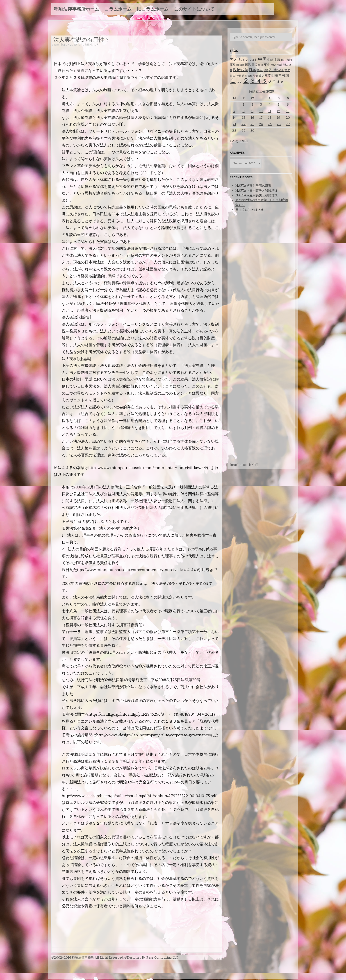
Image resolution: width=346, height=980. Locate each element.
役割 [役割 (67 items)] (279, 65)
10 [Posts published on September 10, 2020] (261, 111)
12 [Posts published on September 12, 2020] (279, 111)
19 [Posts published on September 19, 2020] (279, 118)
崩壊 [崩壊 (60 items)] (273, 65)
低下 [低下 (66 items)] (284, 60)
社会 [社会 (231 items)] (273, 70)
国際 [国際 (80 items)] (255, 65)
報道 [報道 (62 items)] (261, 65)
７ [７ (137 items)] (274, 81)
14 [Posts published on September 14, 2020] (234, 118)
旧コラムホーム (153, 9)
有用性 (88, 45)
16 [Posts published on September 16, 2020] (252, 118)
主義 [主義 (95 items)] (277, 60)
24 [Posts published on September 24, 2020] (261, 124)
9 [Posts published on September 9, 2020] (252, 111)
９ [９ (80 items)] (282, 82)
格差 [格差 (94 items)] (260, 70)
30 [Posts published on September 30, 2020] (252, 131)
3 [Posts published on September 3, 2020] (261, 105)
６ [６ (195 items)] (270, 81)
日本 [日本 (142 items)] (252, 70)
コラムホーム (118, 9)
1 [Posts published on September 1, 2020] (244, 105)
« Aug (234, 141)
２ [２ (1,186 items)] (246, 81)
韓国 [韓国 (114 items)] (286, 75)
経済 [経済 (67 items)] (281, 70)
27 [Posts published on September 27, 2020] (288, 124)
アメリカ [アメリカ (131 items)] (237, 60)
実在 (80, 45)
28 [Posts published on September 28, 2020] (234, 131)
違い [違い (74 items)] (262, 76)
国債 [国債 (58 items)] (242, 65)
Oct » (244, 141)
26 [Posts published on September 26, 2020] (279, 124)
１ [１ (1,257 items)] (233, 81)
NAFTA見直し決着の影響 (253, 186)
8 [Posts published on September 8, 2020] (244, 111)
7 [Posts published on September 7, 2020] (234, 111)
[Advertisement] (134, 51)
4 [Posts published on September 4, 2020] (270, 105)
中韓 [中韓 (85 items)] (270, 60)
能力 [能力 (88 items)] (287, 70)
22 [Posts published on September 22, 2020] (244, 124)
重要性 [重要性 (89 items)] (269, 76)
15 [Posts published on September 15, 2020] (244, 118)
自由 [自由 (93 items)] (233, 76)
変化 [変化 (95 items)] (267, 65)
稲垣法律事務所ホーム (77, 9)
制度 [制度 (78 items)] (290, 60)
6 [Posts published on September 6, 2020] (288, 105)
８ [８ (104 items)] (278, 82)
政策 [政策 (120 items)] (245, 70)
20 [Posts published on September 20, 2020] (288, 118)
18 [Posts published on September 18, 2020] (270, 118)
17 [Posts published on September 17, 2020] (261, 118)
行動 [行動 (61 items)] (239, 76)
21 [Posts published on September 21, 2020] (234, 124)
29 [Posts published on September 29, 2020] (244, 131)
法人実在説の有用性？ (82, 39)
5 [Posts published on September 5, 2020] (279, 105)
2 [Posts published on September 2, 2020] (252, 105)
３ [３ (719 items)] (253, 81)
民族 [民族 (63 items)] (266, 70)
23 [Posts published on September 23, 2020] (252, 124)
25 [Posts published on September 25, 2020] (270, 124)
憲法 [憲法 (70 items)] (285, 65)
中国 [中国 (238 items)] (262, 59)
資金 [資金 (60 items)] (256, 76)
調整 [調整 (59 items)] (244, 76)
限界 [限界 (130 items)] (278, 75)
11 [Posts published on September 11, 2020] (270, 111)
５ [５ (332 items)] (265, 81)
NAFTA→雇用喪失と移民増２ (257, 195)
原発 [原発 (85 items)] (233, 65)
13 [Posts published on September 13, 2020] (288, 111)
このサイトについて (194, 9)
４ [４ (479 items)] (259, 81)
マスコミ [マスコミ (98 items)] (251, 60)
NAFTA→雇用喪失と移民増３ (257, 191)
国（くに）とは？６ (250, 210)
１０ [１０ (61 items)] (239, 82)
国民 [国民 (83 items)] (248, 65)
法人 (96, 45)
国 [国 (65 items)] (238, 65)
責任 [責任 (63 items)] (250, 76)
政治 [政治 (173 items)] (237, 70)
